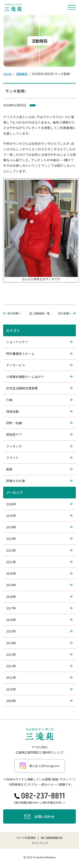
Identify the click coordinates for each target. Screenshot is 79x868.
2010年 (39, 689)
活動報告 (22, 74)
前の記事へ (12, 313)
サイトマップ (40, 843)
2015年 (39, 631)
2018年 (39, 597)
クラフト (39, 458)
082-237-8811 (40, 796)
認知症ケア (39, 435)
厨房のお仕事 (39, 481)
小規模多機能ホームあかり (39, 377)
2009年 (39, 701)
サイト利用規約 (26, 838)
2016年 (39, 620)
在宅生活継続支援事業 (39, 388)
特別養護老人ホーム (39, 354)
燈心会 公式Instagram (39, 766)
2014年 (39, 643)
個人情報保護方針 (52, 838)
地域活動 (39, 411)
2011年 (39, 678)
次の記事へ (67, 313)
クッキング (39, 446)
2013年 (39, 655)
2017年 (39, 608)
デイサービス (39, 365)
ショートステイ (39, 342)
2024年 (39, 527)
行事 (39, 400)
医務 (39, 469)
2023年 (39, 539)
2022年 (39, 550)
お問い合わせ (39, 817)
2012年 (39, 666)
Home (7, 74)
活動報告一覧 (40, 313)
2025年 (39, 516)
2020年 (39, 573)
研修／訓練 (39, 423)
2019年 (39, 585)
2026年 (39, 504)
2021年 (39, 562)
